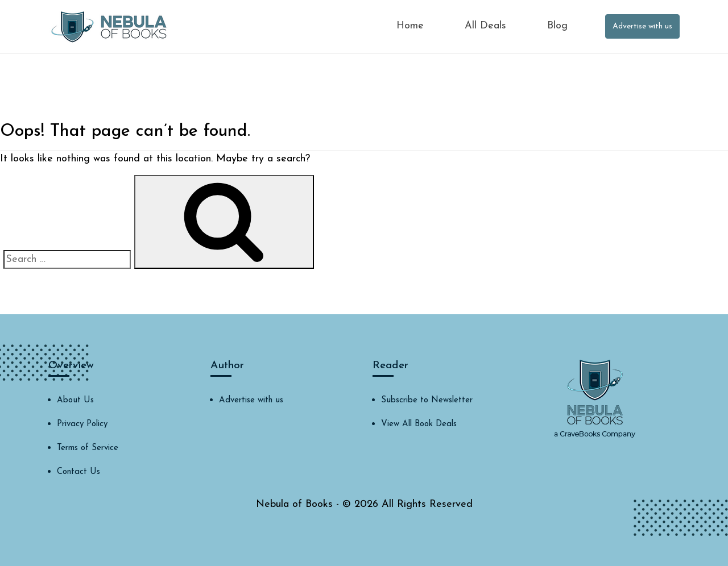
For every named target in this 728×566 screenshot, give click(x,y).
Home (410, 26)
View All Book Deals (419, 424)
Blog (557, 26)
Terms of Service (88, 448)
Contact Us (78, 472)
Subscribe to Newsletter (427, 400)
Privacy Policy (82, 424)
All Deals (485, 26)
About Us (75, 400)
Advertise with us (642, 26)
